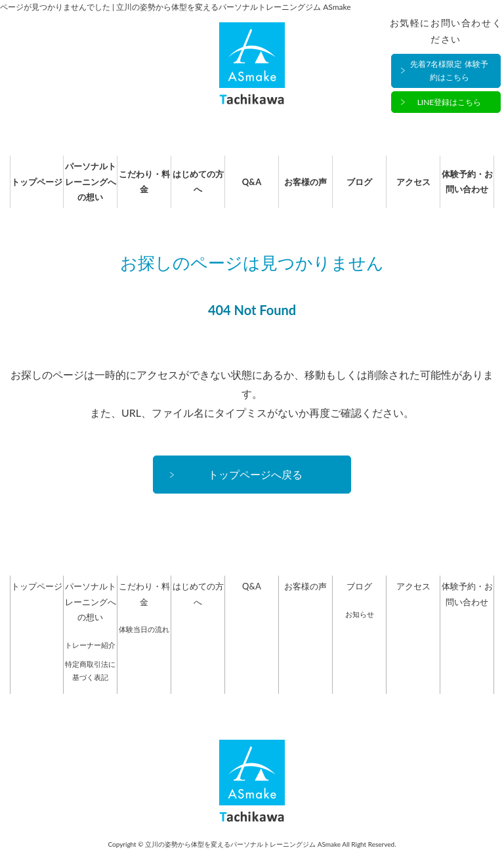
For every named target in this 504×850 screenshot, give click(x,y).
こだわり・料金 (144, 181)
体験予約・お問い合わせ (467, 181)
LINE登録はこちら (450, 102)
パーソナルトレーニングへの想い (91, 181)
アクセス (413, 182)
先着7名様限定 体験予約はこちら (449, 71)
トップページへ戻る (255, 474)
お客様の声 (305, 182)
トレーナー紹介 (90, 645)
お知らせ (360, 614)
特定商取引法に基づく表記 (90, 670)
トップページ (37, 182)
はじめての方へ (198, 181)
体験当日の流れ (144, 629)
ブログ (359, 182)
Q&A (252, 182)
